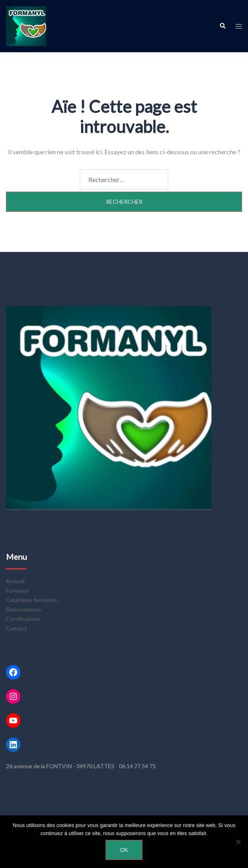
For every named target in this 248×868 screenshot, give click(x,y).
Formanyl (17, 591)
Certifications (23, 619)
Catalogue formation (32, 600)
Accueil (15, 581)
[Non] (238, 842)
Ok (124, 850)
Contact (16, 628)
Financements (24, 609)
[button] (222, 26)
